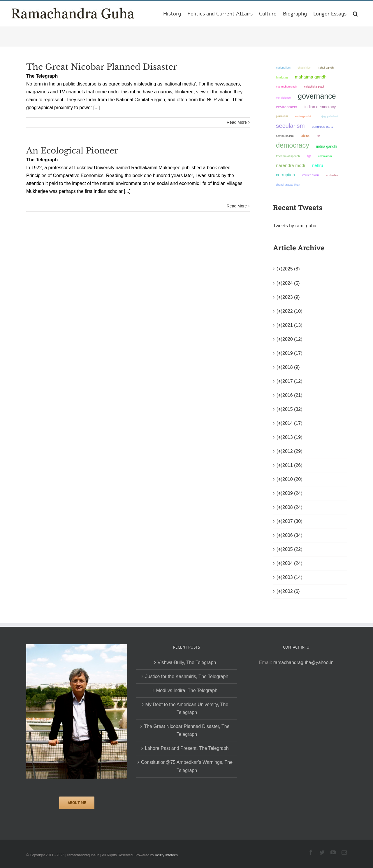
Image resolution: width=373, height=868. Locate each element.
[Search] (355, 13)
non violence (283, 98)
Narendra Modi (291, 165)
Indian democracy (320, 107)
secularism (290, 126)
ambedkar (332, 175)
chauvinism (304, 68)
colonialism (325, 156)
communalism (285, 136)
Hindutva (282, 77)
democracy (293, 145)
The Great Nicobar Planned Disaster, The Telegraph (187, 730)
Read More (237, 122)
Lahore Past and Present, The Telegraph (187, 748)
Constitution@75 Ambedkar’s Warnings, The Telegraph (187, 766)
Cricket (305, 136)
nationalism (283, 68)
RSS (318, 136)
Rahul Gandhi (326, 68)
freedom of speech (288, 156)
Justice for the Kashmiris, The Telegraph (187, 676)
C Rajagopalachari (328, 116)
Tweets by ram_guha (295, 226)
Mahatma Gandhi (311, 77)
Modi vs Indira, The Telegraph (187, 690)
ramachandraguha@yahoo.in (303, 662)
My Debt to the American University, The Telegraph (187, 708)
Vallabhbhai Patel (314, 87)
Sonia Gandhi (303, 116)
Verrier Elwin (310, 175)
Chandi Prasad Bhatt (288, 185)
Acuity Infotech (166, 855)
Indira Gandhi (327, 146)
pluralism (282, 116)
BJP (309, 156)
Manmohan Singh (286, 87)
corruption (285, 175)
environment (287, 107)
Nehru (317, 165)
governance (317, 96)
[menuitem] (172, 13)
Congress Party (322, 127)
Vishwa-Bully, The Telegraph (187, 662)
